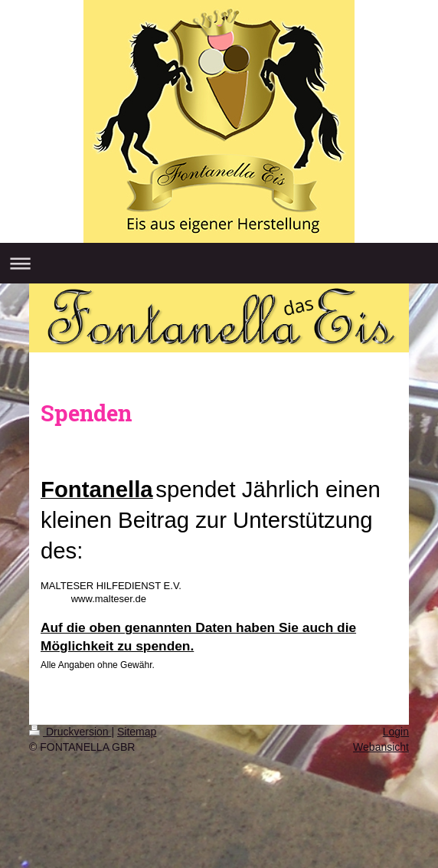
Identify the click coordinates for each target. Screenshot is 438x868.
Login (396, 732)
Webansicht (381, 747)
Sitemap (137, 732)
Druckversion (70, 732)
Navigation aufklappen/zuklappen (219, 263)
